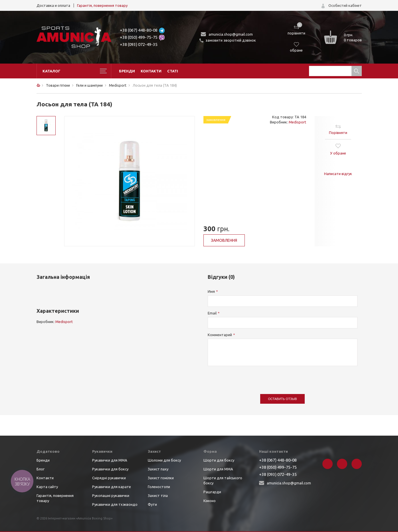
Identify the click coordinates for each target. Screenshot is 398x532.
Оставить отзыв (283, 399)
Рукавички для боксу (110, 469)
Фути (152, 504)
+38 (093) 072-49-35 (139, 44)
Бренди (127, 71)
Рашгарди (212, 492)
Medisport (297, 122)
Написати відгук (338, 174)
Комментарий (220, 335)
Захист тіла (158, 496)
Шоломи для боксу (164, 460)
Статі (173, 71)
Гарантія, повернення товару (102, 5)
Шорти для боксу (219, 460)
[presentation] (251, 377)
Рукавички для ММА (110, 460)
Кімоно (210, 501)
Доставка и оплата (53, 5)
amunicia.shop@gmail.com (231, 34)
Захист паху (158, 469)
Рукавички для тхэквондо (115, 504)
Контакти (151, 71)
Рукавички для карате (112, 487)
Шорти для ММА (218, 469)
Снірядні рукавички (109, 478)
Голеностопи (159, 487)
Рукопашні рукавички (111, 496)
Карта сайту (47, 487)
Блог (41, 469)
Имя (211, 291)
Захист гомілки (161, 478)
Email (212, 313)
